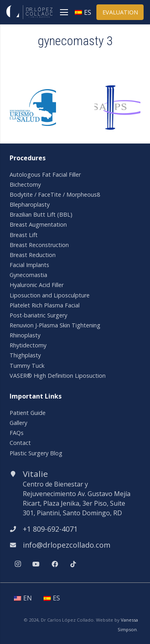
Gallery (18, 423)
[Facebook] (55, 564)
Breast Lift (24, 235)
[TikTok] (73, 564)
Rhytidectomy (28, 345)
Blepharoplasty (30, 204)
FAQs (17, 433)
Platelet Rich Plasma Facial (45, 305)
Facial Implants (29, 265)
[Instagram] (18, 564)
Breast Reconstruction (39, 245)
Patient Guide (28, 413)
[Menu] (64, 12)
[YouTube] (36, 564)
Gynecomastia (28, 275)
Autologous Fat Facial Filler (45, 174)
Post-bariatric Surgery (38, 315)
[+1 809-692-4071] (16, 529)
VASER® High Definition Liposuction (58, 376)
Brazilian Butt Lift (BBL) (41, 214)
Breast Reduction (33, 255)
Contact (20, 443)
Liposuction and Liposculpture (50, 295)
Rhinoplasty (25, 335)
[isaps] (118, 89)
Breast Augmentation (38, 224)
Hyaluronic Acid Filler (37, 285)
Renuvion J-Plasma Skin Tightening (55, 325)
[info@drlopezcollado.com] (16, 545)
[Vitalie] (16, 474)
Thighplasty (25, 355)
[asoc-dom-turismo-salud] (33, 94)
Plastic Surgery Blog (36, 453)
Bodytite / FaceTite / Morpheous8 (55, 194)
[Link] (29, 12)
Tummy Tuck (27, 366)
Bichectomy (25, 184)
